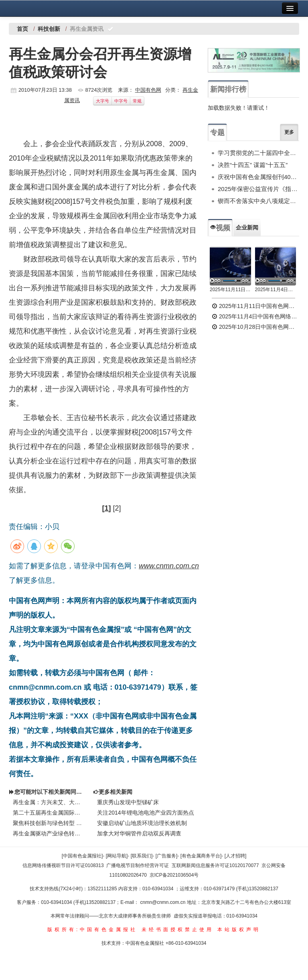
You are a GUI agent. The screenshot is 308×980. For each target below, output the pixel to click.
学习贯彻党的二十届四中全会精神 (258, 153)
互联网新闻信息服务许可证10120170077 (215, 865)
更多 (289, 132)
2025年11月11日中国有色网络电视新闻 (230, 290)
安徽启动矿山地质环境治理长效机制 (142, 823)
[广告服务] (167, 856)
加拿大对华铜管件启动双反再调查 (139, 833)
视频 (220, 228)
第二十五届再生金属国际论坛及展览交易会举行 (49, 813)
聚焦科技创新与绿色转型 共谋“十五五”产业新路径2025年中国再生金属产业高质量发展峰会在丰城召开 (49, 823)
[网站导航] (117, 856)
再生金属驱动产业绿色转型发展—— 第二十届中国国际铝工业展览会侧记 (49, 833)
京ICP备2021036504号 (174, 875)
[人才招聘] (236, 856)
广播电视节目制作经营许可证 (138, 865)
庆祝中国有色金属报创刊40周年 (258, 177)
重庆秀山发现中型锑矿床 (128, 802)
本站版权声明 (239, 930)
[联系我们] (142, 856)
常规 (137, 101)
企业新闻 (247, 227)
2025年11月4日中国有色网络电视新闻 (276, 290)
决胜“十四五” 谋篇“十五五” (253, 165)
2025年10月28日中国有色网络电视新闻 (255, 327)
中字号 (121, 101)
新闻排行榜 (228, 89)
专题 (217, 133)
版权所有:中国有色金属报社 (92, 930)
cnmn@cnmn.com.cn (164, 902)
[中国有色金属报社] (82, 856)
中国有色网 (148, 90)
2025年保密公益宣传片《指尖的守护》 (258, 189)
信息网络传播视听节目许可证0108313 (63, 865)
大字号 (102, 101)
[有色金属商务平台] (201, 856)
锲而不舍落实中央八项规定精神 (258, 201)
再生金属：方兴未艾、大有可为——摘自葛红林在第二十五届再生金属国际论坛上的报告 (49, 802)
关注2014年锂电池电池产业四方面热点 (145, 813)
